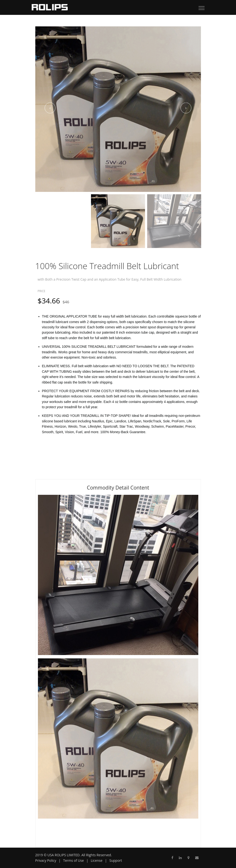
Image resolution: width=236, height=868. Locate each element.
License (97, 860)
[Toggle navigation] (202, 8)
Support (116, 860)
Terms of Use (73, 860)
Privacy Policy (46, 860)
